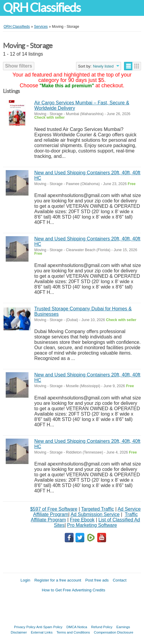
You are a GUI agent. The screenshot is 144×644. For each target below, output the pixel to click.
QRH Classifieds (42, 8)
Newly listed (103, 66)
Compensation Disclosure (114, 632)
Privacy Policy (25, 627)
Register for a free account (58, 580)
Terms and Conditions (73, 632)
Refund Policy (102, 627)
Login (25, 580)
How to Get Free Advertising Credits (73, 590)
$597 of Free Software (54, 509)
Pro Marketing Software (92, 525)
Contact (120, 580)
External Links (42, 632)
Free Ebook (82, 520)
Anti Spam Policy (49, 627)
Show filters (19, 66)
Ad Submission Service (95, 514)
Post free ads (97, 580)
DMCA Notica (77, 627)
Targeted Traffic (97, 509)
